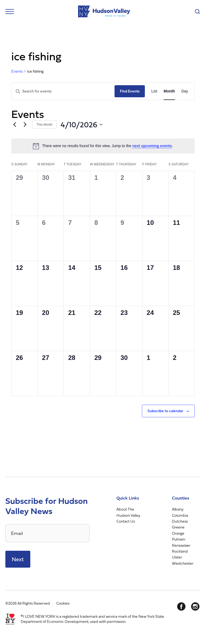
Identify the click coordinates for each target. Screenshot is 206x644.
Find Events (130, 91)
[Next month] (25, 125)
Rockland (180, 551)
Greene (178, 527)
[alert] (103, 146)
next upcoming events (152, 146)
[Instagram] (195, 606)
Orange (178, 533)
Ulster (177, 557)
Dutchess (180, 521)
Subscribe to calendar (165, 411)
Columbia (180, 515)
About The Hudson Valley (128, 512)
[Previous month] (14, 125)
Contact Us (126, 521)
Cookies (63, 603)
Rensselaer (181, 545)
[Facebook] (181, 606)
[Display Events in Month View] (169, 91)
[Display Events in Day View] (185, 91)
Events (17, 71)
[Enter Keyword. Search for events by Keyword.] (63, 91)
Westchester (183, 563)
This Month (44, 125)
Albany (178, 509)
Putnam (179, 539)
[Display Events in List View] (154, 91)
